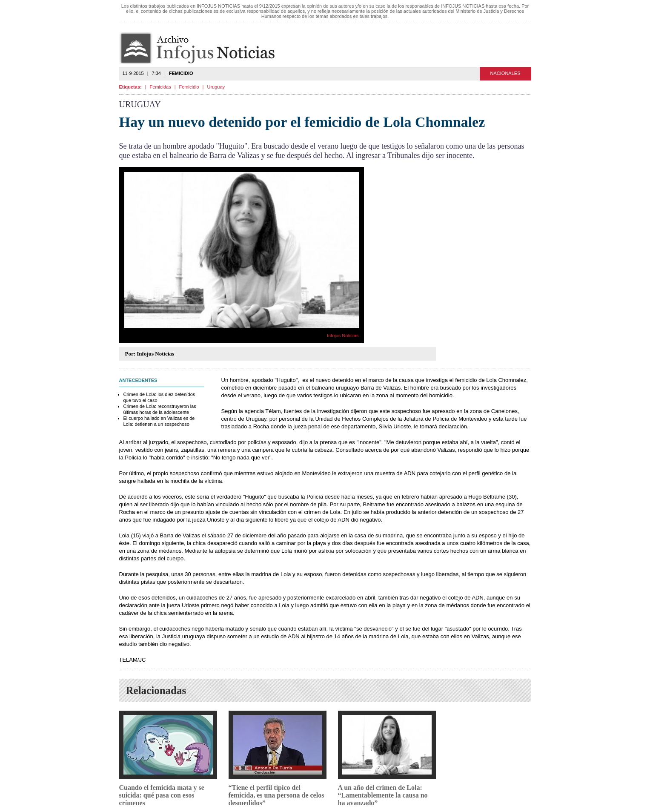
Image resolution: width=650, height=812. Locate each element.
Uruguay (216, 87)
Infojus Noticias (204, 48)
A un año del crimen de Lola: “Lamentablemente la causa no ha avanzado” (383, 795)
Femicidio (189, 87)
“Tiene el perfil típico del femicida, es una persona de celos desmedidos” (276, 795)
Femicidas (160, 87)
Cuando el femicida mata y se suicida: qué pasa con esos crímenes (162, 795)
